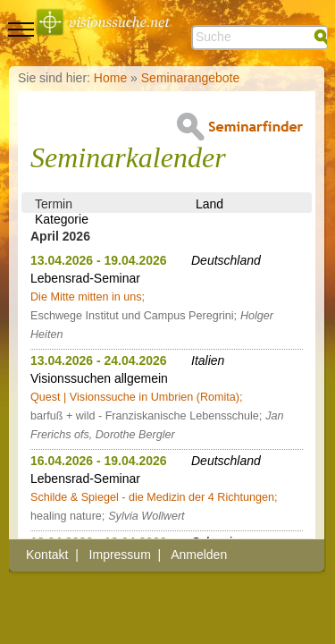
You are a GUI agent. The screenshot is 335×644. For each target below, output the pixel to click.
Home (110, 78)
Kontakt (47, 555)
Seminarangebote (191, 78)
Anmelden (199, 555)
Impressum (120, 555)
